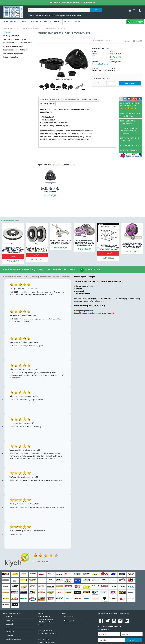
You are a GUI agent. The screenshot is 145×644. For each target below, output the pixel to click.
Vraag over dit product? (47, 104)
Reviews (84, 99)
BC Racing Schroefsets (11, 36)
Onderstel (25, 22)
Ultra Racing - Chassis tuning (13, 46)
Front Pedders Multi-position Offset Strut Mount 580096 (50, 190)
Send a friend (93, 99)
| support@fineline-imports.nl (71, 16)
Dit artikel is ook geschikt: (71, 99)
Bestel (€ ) (130, 84)
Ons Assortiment (69, 621)
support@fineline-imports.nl (49, 634)
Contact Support (90, 270)
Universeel (57, 22)
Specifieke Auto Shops (72, 22)
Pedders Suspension (10, 57)
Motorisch (15, 22)
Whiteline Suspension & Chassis (14, 39)
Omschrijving (44, 99)
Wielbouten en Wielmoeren (13, 53)
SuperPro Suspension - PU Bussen (15, 50)
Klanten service (68, 617)
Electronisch (46, 22)
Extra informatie (55, 99)
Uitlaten (35, 22)
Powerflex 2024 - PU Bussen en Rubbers (18, 43)
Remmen (5, 22)
